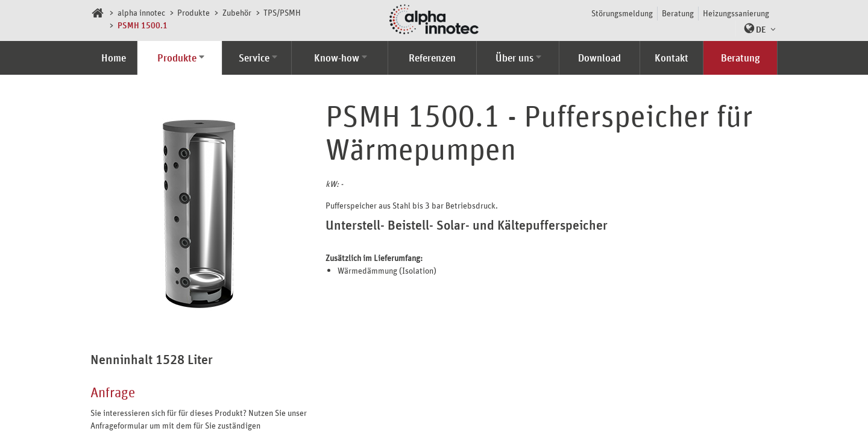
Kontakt (671, 58)
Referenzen (432, 58)
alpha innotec (141, 12)
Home (114, 58)
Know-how (337, 58)
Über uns (514, 58)
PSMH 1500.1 (143, 25)
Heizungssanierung (736, 13)
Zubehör (237, 12)
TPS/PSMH (282, 12)
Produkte (193, 12)
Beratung (678, 13)
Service (254, 58)
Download (599, 58)
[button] (757, 29)
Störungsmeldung (622, 13)
